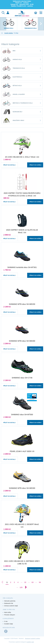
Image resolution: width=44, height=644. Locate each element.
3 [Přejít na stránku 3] (14, 582)
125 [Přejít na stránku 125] (21, 587)
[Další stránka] (25, 587)
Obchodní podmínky (10, 601)
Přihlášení (8, 13)
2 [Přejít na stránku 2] (11, 582)
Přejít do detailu (8, 163)
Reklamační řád (9, 603)
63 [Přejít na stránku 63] (33, 582)
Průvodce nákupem (10, 615)
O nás (6, 621)
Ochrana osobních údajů (11, 606)
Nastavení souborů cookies (32, 638)
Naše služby (8, 612)
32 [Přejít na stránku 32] (25, 582)
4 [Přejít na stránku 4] (18, 582)
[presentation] (3, 24)
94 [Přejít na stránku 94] (40, 582)
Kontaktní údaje (9, 624)
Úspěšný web (30, 642)
